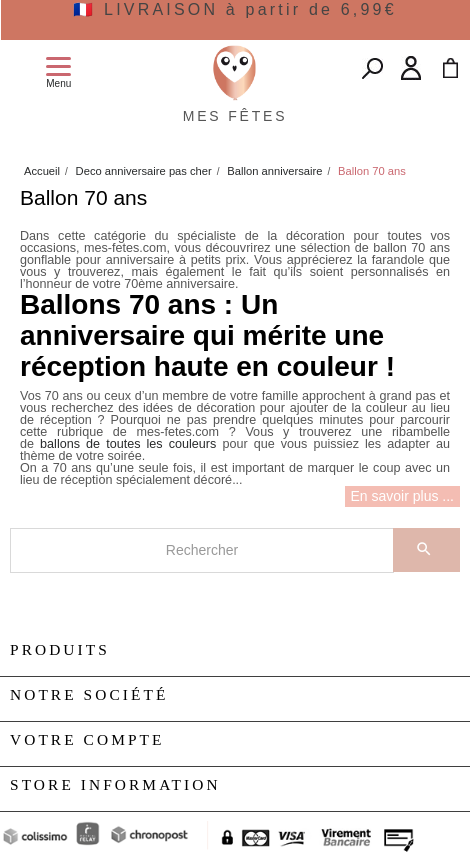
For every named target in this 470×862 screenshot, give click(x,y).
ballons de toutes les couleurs (128, 444)
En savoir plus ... (403, 496)
